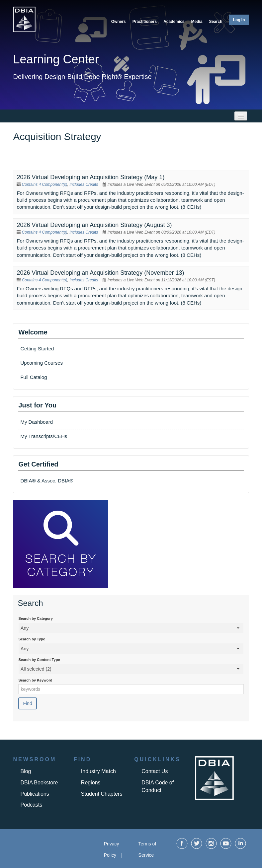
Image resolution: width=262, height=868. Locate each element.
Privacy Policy (112, 849)
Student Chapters (102, 794)
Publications (35, 794)
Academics (174, 22)
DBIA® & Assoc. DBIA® (47, 481)
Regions (91, 783)
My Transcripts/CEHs (44, 436)
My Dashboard (37, 422)
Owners (119, 22)
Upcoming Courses (42, 363)
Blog (26, 771)
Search (216, 22)
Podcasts (31, 805)
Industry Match (98, 771)
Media (197, 22)
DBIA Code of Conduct (158, 786)
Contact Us (155, 771)
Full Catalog (34, 377)
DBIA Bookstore (39, 783)
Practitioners (145, 22)
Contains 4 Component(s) (45, 184)
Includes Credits (84, 184)
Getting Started (37, 349)
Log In (239, 20)
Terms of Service (147, 849)
